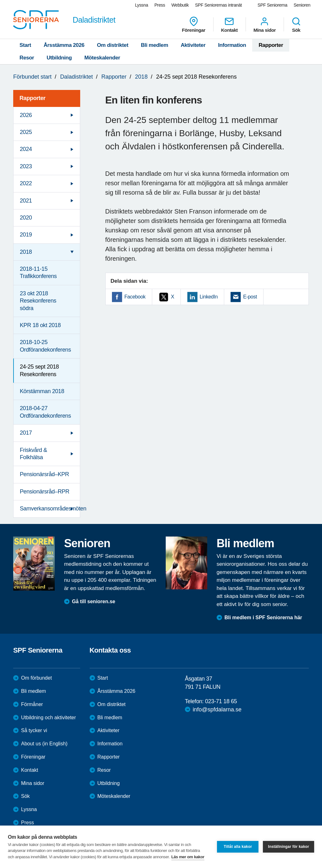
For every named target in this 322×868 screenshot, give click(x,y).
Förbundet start (32, 77)
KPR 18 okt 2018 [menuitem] (40, 325)
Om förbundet (36, 678)
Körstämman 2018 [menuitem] (42, 391)
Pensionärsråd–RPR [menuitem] (44, 492)
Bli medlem (155, 45)
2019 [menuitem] (26, 235)
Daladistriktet (76, 77)
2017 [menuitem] (26, 433)
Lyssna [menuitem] (142, 5)
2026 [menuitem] (26, 115)
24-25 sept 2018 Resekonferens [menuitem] (39, 370)
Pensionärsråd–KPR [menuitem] (44, 474)
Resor (27, 58)
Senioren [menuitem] (302, 5)
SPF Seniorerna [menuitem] (272, 5)
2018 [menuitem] (26, 252)
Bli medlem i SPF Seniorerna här (263, 618)
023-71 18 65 (221, 701)
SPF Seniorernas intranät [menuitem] (218, 5)
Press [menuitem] (160, 5)
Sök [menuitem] (296, 25)
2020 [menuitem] (26, 218)
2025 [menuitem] (26, 132)
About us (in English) (44, 744)
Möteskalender (102, 58)
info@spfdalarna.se (217, 709)
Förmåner (32, 704)
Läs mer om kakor (188, 857)
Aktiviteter (193, 45)
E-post (250, 297)
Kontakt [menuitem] (229, 25)
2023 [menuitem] (26, 166)
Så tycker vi (34, 730)
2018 (141, 77)
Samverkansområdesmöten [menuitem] (50, 509)
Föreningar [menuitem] (194, 25)
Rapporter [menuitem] (32, 98)
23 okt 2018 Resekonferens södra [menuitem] (38, 301)
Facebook (135, 297)
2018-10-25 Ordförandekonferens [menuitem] (45, 346)
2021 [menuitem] (26, 201)
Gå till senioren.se (94, 601)
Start (25, 45)
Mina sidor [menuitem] (265, 25)
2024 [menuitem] (26, 149)
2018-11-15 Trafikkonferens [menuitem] (38, 273)
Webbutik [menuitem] (180, 5)
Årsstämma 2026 (64, 45)
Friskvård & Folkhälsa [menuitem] (33, 454)
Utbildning (59, 58)
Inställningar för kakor (289, 847)
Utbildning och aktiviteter (48, 718)
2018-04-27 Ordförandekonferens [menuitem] (45, 412)
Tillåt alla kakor (238, 847)
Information (232, 45)
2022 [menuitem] (26, 183)
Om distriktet (113, 45)
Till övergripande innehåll (0, 0)
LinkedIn (209, 297)
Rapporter (271, 45)
